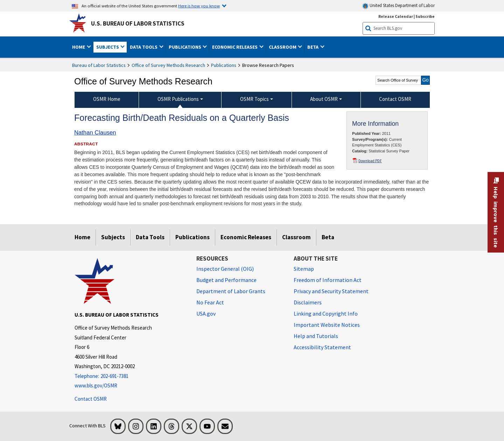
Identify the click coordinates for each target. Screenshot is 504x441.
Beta (328, 237)
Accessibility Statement (322, 347)
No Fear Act (210, 302)
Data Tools (150, 237)
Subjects (113, 237)
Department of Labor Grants (231, 291)
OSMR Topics (254, 99)
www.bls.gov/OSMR (96, 385)
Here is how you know (199, 6)
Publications (224, 65)
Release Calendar (396, 16)
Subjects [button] (108, 47)
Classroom (296, 237)
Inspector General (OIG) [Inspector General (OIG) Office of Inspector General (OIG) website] (225, 269)
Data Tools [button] (144, 47)
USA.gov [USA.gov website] (206, 313)
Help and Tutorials (316, 336)
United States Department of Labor (398, 6)
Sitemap (304, 269)
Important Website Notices (327, 325)
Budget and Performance (226, 280)
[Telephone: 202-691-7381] (130, 376)
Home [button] (79, 47)
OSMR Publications (178, 99)
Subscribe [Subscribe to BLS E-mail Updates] (425, 16)
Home (82, 237)
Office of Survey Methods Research (168, 65)
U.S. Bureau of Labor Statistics (138, 23)
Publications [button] (185, 47)
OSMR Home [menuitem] (107, 99)
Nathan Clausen (95, 133)
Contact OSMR (91, 399)
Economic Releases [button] (235, 47)
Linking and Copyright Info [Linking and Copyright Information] (326, 313)
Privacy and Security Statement (331, 291)
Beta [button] (313, 47)
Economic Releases (246, 237)
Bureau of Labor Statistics (99, 65)
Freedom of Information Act (328, 280)
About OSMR (324, 99)
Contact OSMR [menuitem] (395, 99)
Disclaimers (308, 302)
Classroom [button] (283, 47)
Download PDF (370, 161)
